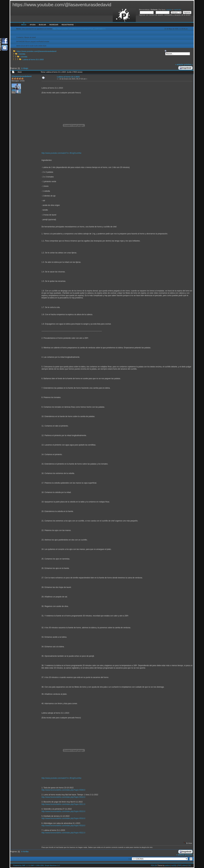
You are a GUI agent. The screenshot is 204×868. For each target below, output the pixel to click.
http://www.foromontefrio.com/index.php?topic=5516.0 (63, 818)
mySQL (174, 865)
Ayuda (32, 25)
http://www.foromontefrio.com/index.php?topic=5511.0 (63, 804)
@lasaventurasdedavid (22, 76)
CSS (189, 865)
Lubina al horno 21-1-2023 (33, 59)
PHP (180, 865)
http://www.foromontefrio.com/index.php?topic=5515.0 (63, 811)
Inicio (24, 25)
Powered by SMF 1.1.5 (21, 865)
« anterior (179, 65)
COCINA (22, 54)
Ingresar (54, 25)
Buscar (42, 25)
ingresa (169, 10)
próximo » (188, 65)
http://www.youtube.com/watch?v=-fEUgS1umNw (61, 153)
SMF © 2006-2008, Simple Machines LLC (45, 865)
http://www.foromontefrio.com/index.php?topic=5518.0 (63, 826)
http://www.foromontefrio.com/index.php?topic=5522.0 (63, 833)
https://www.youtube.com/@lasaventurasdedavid (36, 51)
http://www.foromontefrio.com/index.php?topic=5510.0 (63, 797)
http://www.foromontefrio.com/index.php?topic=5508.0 (63, 790)
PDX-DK (154, 865)
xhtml (184, 865)
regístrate (177, 10)
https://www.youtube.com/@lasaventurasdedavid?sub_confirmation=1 (79, 29)
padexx (168, 865)
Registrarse (68, 25)
